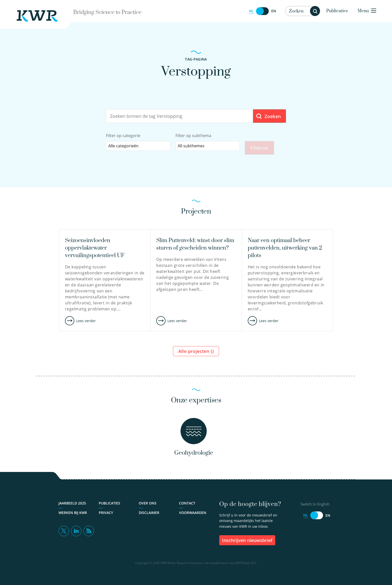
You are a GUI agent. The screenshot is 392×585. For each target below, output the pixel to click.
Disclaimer (149, 513)
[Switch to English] (262, 11)
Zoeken (268, 116)
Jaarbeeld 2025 (72, 503)
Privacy (106, 513)
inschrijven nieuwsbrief (247, 540)
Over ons (148, 503)
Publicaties (337, 11)
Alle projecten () (196, 351)
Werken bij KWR (73, 513)
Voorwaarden (193, 513)
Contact (187, 503)
